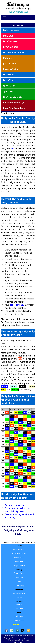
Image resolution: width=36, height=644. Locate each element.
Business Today (11, 69)
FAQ (19, 581)
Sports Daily (9, 86)
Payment (19, 597)
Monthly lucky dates (14, 511)
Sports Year (9, 91)
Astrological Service (19, 553)
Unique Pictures (19, 566)
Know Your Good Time (14, 108)
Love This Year (10, 41)
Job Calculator (10, 64)
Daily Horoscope (11, 30)
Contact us (19, 609)
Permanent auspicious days (18, 508)
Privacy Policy (19, 573)
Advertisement (19, 593)
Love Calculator (11, 47)
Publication (19, 561)
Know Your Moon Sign (14, 102)
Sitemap (19, 605)
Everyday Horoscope (14, 505)
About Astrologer (19, 549)
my (12, 149)
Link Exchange (19, 616)
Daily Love (8, 36)
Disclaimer (19, 577)
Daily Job (7, 58)
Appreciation (19, 557)
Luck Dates (8, 75)
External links (19, 620)
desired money (17, 305)
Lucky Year (8, 80)
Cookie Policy (19, 585)
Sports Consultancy (13, 97)
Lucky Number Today (13, 52)
